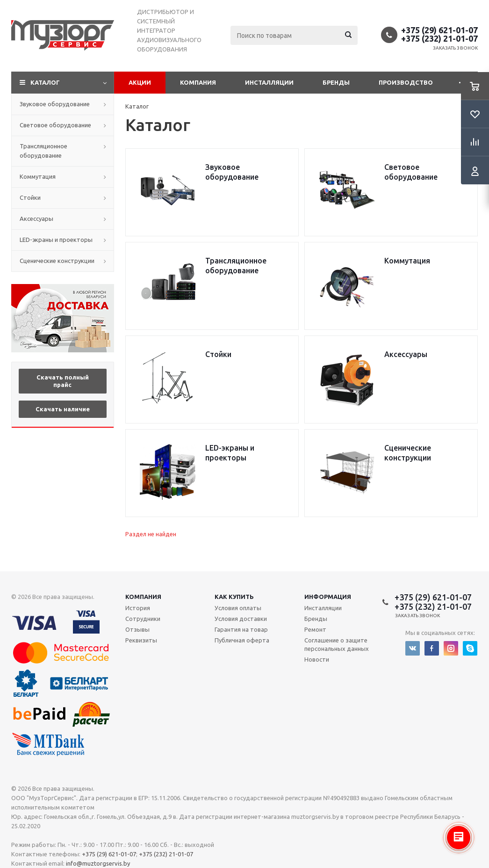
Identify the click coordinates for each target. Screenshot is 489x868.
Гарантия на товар (241, 629)
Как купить (234, 597)
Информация (328, 597)
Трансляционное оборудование (43, 151)
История (138, 608)
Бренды (336, 82)
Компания (198, 82)
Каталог (45, 82)
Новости (317, 659)
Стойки (30, 197)
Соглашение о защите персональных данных (337, 644)
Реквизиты (141, 640)
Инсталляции (269, 82)
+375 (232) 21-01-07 (439, 38)
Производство (406, 82)
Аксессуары (36, 219)
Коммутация (38, 176)
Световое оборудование (55, 125)
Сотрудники (143, 619)
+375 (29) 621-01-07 (439, 30)
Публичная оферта (242, 640)
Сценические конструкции (57, 261)
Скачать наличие (63, 409)
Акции (140, 82)
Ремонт (315, 629)
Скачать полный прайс (63, 381)
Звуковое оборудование (55, 104)
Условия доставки (241, 619)
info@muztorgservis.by (98, 863)
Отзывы (137, 629)
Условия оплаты (238, 608)
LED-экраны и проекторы (56, 240)
